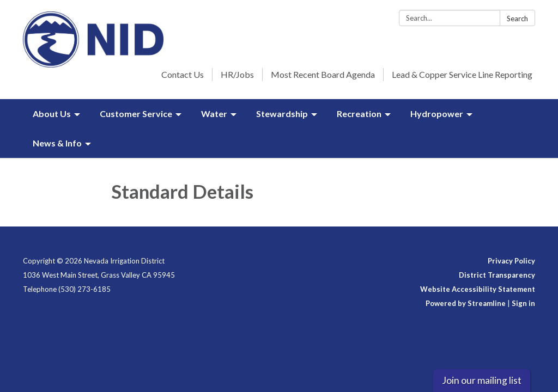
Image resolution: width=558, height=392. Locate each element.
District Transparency (497, 275)
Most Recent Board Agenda (323, 74)
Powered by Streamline (466, 303)
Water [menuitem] (214, 114)
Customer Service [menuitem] (136, 114)
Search (517, 19)
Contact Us (183, 74)
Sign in (523, 303)
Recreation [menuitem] (359, 114)
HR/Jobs (237, 74)
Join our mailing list (482, 380)
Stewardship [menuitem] (282, 114)
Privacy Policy (511, 261)
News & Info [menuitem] (57, 143)
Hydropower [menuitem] (437, 114)
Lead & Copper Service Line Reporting (462, 74)
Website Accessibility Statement (478, 289)
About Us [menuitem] (52, 114)
